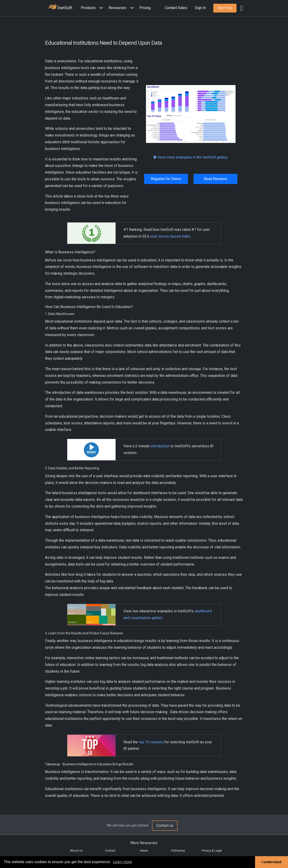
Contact (110, 851)
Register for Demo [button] (166, 179)
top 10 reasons (151, 742)
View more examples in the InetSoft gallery (191, 157)
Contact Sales (176, 8)
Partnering (178, 851)
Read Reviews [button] (215, 179)
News (144, 851)
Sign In (200, 8)
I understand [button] (272, 862)
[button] (93, 8)
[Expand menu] (100, 8)
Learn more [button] (122, 862)
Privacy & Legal (212, 851)
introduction (160, 446)
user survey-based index (170, 236)
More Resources (144, 843)
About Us (76, 851)
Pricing (145, 8)
